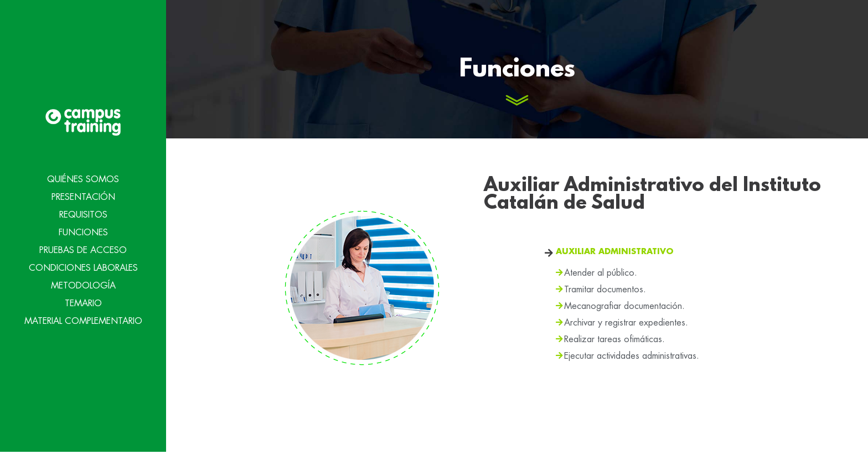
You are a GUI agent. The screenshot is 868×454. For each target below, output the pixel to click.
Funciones (83, 232)
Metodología (83, 285)
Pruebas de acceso (83, 250)
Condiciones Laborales (83, 267)
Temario (83, 303)
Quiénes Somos (83, 179)
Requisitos (83, 214)
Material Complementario (83, 321)
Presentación (83, 197)
